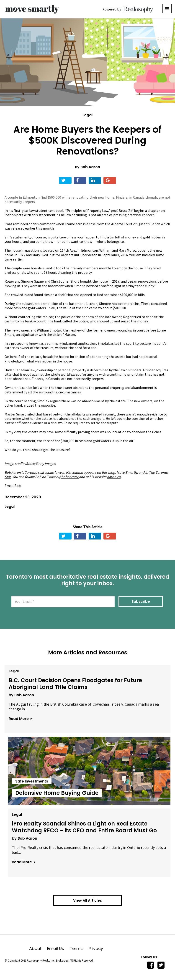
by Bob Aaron (21, 694)
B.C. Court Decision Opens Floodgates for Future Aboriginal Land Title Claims (75, 683)
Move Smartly (127, 472)
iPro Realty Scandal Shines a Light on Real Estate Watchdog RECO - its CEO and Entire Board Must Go (84, 826)
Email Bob (13, 486)
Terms (79, 948)
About (38, 948)
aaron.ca (114, 477)
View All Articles (87, 900)
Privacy (96, 948)
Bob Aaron (90, 167)
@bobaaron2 (68, 477)
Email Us (58, 948)
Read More (20, 718)
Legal (87, 115)
